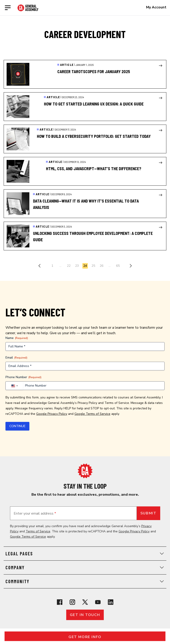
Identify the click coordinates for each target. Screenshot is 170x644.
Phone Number (23, 377)
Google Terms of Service (92, 414)
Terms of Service (117, 403)
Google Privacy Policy (52, 414)
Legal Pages (85, 554)
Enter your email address (35, 513)
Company (85, 567)
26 (101, 266)
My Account (156, 7)
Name (17, 338)
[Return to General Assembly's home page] (85, 471)
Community (85, 581)
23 (77, 266)
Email (16, 358)
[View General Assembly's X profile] (85, 602)
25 (93, 266)
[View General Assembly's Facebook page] (60, 602)
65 (118, 266)
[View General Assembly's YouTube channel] (98, 602)
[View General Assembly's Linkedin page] (111, 602)
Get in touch (85, 615)
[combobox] (14, 386)
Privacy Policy (87, 403)
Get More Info (85, 637)
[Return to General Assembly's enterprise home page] (28, 8)
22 (69, 266)
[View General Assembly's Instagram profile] (72, 602)
